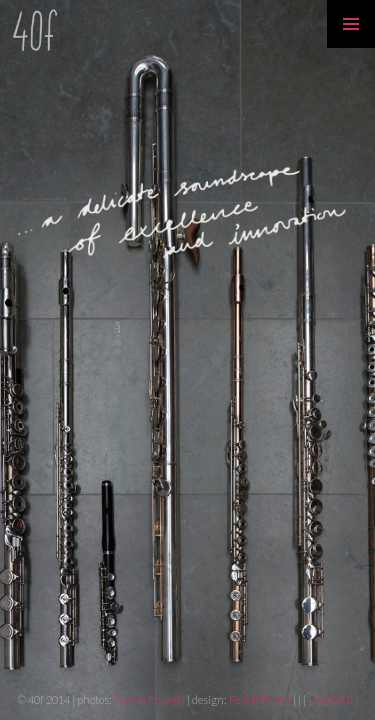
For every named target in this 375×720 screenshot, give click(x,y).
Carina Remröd (149, 699)
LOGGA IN (333, 699)
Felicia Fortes (261, 699)
